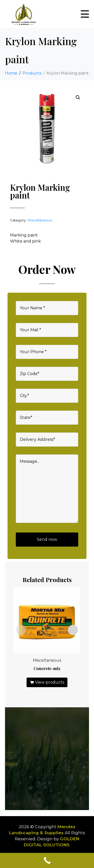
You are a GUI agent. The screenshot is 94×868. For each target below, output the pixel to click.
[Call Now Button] (47, 860)
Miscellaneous (40, 220)
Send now (47, 539)
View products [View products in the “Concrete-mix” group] (50, 682)
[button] (78, 97)
